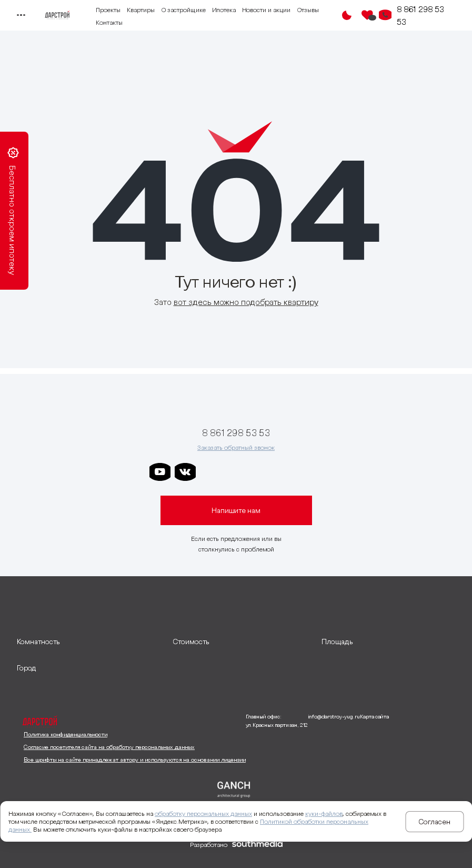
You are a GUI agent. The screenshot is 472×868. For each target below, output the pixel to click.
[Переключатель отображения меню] (21, 15)
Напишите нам (236, 510)
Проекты (108, 10)
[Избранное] (367, 15)
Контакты (109, 22)
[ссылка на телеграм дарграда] (236, 472)
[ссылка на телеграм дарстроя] (210, 472)
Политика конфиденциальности (66, 734)
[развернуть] (89, 642)
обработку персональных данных (203, 813)
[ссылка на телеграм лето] (312, 472)
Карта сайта (374, 717)
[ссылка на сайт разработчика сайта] (257, 845)
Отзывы (308, 10)
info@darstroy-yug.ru (334, 717)
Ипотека (224, 10)
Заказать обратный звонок (236, 447)
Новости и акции (266, 10)
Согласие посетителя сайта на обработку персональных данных (109, 747)
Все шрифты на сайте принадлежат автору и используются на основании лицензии (135, 759)
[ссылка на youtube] (160, 472)
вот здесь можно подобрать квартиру (246, 302)
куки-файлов (324, 813)
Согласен (434, 822)
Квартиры (141, 10)
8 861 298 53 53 (420, 15)
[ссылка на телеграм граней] (286, 472)
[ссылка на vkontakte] (185, 472)
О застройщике (183, 10)
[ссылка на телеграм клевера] (261, 472)
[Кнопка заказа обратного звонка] (385, 15)
